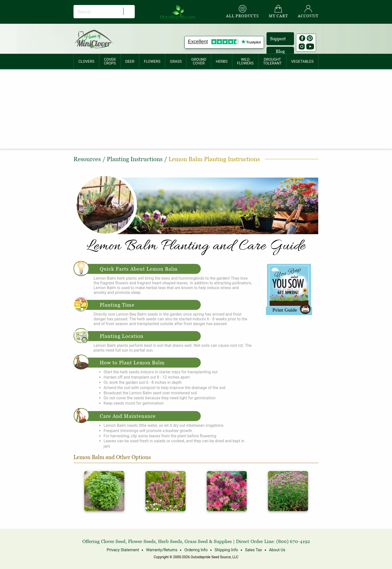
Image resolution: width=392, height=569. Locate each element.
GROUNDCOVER (199, 61)
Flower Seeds (142, 541)
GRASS (176, 61)
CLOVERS (86, 61)
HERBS (222, 61)
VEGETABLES (302, 61)
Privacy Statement (123, 550)
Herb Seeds (170, 541)
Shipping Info (226, 550)
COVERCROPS (110, 61)
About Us (277, 550)
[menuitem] (86, 61)
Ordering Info (196, 550)
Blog (280, 51)
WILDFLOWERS (245, 61)
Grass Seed (196, 541)
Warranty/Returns (162, 550)
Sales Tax (253, 550)
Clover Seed (113, 541)
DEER (130, 61)
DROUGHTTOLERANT (272, 61)
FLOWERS (152, 61)
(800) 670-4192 (293, 541)
